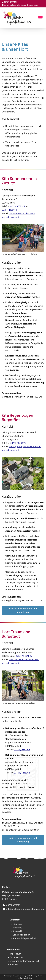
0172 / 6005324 (18, 206)
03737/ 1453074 (9, 210)
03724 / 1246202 (22, 773)
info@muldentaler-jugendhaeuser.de (21, 5)
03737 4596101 (10, 2)
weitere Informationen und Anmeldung (23, 610)
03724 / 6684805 (24, 656)
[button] (23, 240)
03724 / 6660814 (18, 443)
